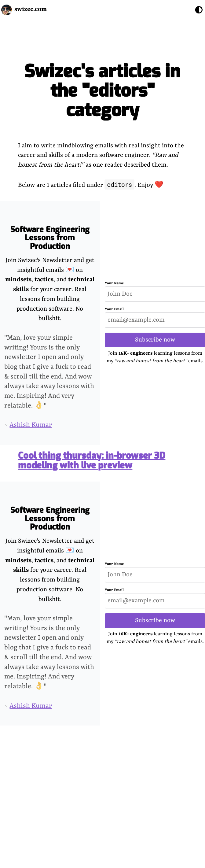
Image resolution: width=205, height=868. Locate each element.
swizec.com (31, 9)
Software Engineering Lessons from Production (50, 238)
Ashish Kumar (31, 425)
